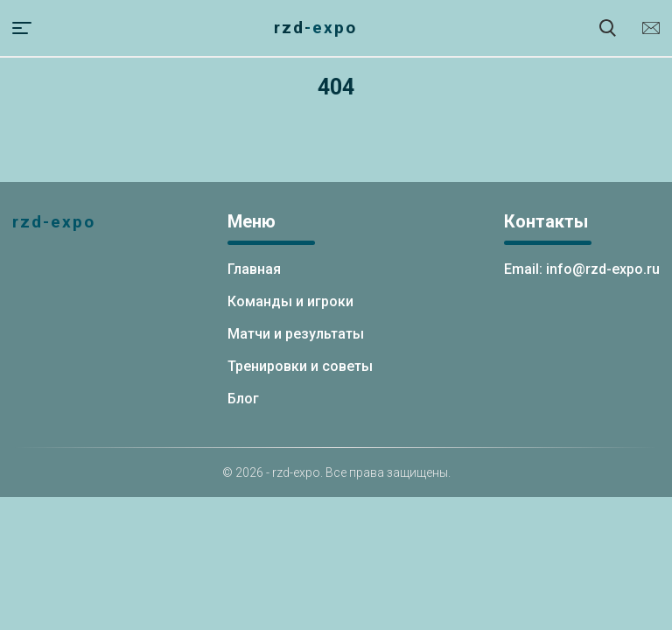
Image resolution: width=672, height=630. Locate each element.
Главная (254, 269)
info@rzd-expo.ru (651, 28)
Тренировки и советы (300, 366)
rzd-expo (315, 28)
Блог (243, 399)
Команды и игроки (290, 301)
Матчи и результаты (296, 334)
